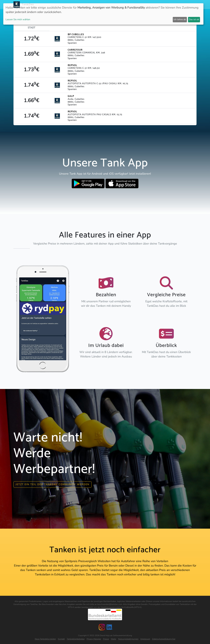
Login (162, 5)
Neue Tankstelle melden (45, 638)
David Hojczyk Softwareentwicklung (116, 635)
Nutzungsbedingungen (128, 638)
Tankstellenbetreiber (76, 638)
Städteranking (121, 5)
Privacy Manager (94, 638)
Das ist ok (194, 19)
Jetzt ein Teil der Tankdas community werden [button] (52, 484)
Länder (105, 5)
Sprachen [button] (188, 5)
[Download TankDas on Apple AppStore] (122, 183)
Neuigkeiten (83, 5)
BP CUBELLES (76, 34)
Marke (114, 638)
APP (95, 5)
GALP (71, 96)
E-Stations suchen (144, 5)
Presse (106, 638)
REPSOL (73, 65)
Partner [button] (173, 5)
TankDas (27, 4)
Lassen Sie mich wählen (18, 19)
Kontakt (61, 638)
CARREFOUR (75, 50)
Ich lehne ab (180, 19)
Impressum (145, 638)
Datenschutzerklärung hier (164, 638)
